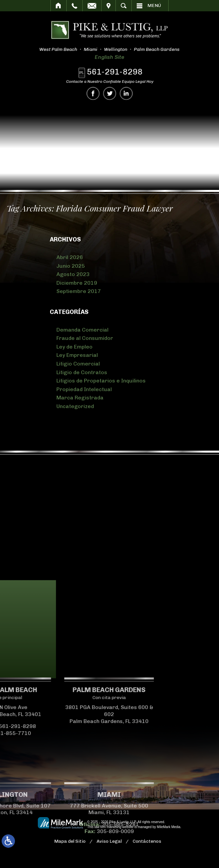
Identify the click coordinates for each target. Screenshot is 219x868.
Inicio (59, 6)
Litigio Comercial (78, 364)
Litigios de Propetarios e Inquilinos (101, 381)
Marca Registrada (80, 398)
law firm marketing (108, 827)
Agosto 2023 (73, 274)
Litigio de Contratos (82, 372)
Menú (154, 5)
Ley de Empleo (74, 347)
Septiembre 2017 (79, 291)
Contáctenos (147, 841)
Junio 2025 (71, 266)
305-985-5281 (65, 824)
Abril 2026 (70, 257)
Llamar (74, 6)
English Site (105, 57)
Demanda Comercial (82, 330)
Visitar (109, 6)
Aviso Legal (109, 841)
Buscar (124, 6)
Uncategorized (75, 406)
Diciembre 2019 (77, 283)
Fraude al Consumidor (85, 338)
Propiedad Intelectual (84, 389)
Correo (92, 6)
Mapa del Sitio (70, 841)
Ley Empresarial (77, 355)
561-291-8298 (117, 72)
